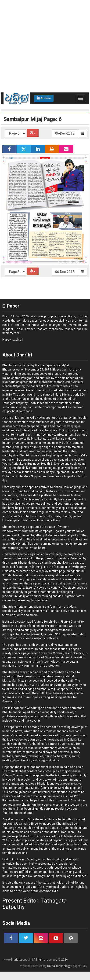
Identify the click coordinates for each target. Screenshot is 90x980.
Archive (44, 98)
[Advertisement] (44, 46)
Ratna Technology (59, 966)
